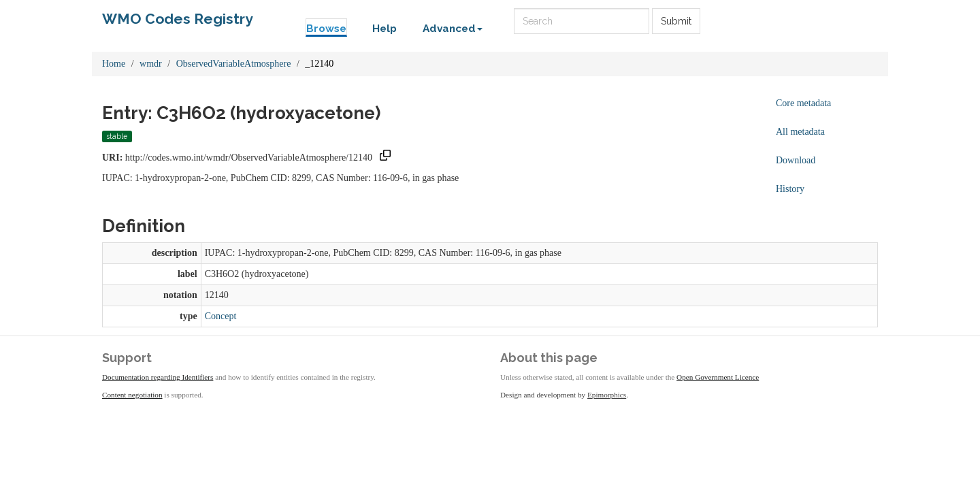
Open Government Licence (718, 377)
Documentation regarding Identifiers (158, 377)
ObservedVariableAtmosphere (234, 64)
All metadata (800, 132)
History (790, 189)
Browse (326, 29)
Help (385, 29)
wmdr (151, 64)
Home (114, 64)
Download (796, 160)
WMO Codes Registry (178, 19)
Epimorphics (607, 395)
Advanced (453, 29)
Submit (676, 21)
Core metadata (803, 103)
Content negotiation (132, 395)
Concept (221, 316)
